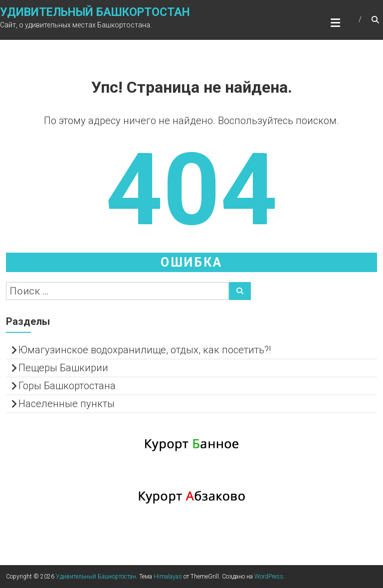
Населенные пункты (67, 404)
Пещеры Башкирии (63, 368)
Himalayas (168, 577)
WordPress (269, 577)
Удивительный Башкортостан (95, 12)
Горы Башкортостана (67, 386)
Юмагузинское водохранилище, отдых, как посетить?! (145, 350)
